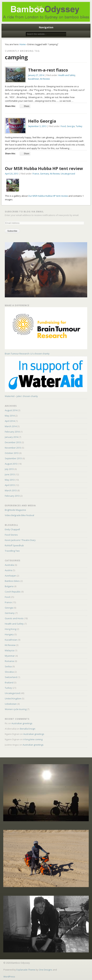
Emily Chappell (12, 529)
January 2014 (11, 437)
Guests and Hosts (14, 618)
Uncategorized (68, 174)
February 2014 (12, 432)
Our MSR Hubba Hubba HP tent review (44, 168)
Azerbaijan (10, 576)
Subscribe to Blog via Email (24, 212)
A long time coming (33, 739)
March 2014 (11, 426)
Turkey (79, 126)
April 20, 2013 (12, 174)
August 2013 (11, 464)
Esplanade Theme (26, 970)
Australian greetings (22, 723)
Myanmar (10, 656)
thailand (9, 682)
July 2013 (9, 469)
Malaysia (10, 650)
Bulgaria (9, 586)
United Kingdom (13, 698)
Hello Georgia (42, 121)
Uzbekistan (11, 704)
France (36, 174)
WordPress (9, 977)
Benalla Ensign (28, 729)
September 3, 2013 (37, 126)
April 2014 (10, 421)
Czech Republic (13, 592)
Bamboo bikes (12, 581)
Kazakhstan (34, 79)
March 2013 (11, 490)
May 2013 (10, 480)
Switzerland (11, 677)
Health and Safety (67, 75)
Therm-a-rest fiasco (48, 70)
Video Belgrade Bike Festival (19, 515)
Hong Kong (10, 629)
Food (63, 126)
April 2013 (10, 485)
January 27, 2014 (36, 75)
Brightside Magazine (15, 510)
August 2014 (11, 410)
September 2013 (13, 458)
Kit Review (45, 79)
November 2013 (13, 448)
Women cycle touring (16, 709)
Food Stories (11, 535)
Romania (9, 661)
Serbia (8, 666)
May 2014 (10, 416)
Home (23, 44)
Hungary (9, 634)
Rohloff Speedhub (14, 545)
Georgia (71, 126)
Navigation (46, 27)
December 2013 (13, 442)
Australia (9, 565)
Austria (8, 570)
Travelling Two (12, 551)
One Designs (46, 970)
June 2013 (10, 474)
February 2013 (12, 496)
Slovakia (9, 672)
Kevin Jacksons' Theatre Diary (20, 540)
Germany (45, 174)
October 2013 (12, 453)
